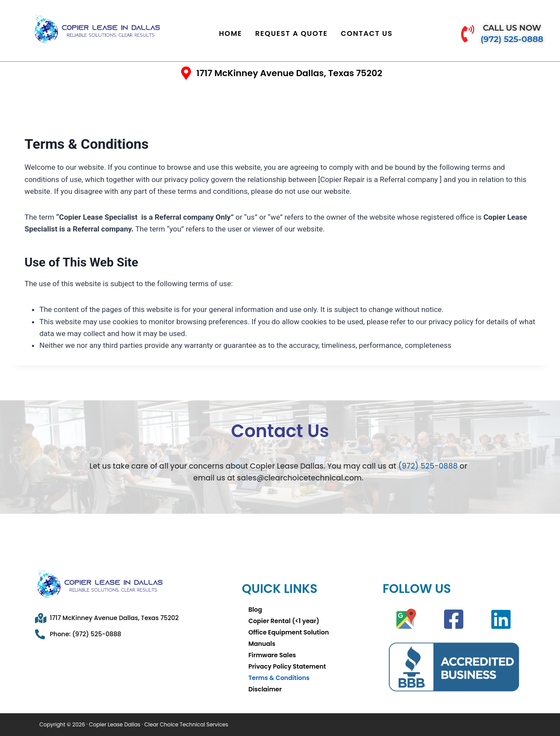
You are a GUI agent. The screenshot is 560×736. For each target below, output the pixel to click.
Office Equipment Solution (289, 632)
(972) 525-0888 (428, 466)
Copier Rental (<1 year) (284, 621)
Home (230, 33)
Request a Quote (291, 33)
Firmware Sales (272, 655)
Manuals (262, 644)
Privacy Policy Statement (287, 666)
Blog (255, 610)
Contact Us (367, 33)
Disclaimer (265, 689)
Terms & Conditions (279, 678)
